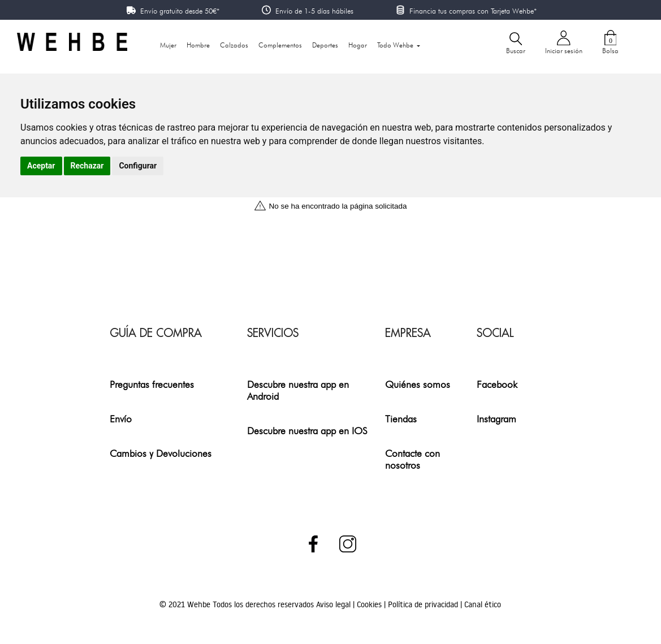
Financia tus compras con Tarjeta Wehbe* (473, 11)
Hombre (198, 45)
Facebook (497, 384)
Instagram (496, 419)
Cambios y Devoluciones (161, 453)
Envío (121, 419)
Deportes (325, 45)
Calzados (234, 45)
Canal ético (483, 604)
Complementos (280, 45)
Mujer (168, 45)
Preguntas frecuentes (152, 384)
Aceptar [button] (41, 166)
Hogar (358, 45)
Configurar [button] (138, 166)
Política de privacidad (424, 604)
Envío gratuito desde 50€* (180, 11)
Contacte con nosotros (412, 459)
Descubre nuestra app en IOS (307, 431)
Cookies (370, 604)
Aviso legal (334, 604)
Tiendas (401, 419)
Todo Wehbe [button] (396, 45)
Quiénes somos (418, 384)
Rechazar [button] (87, 166)
